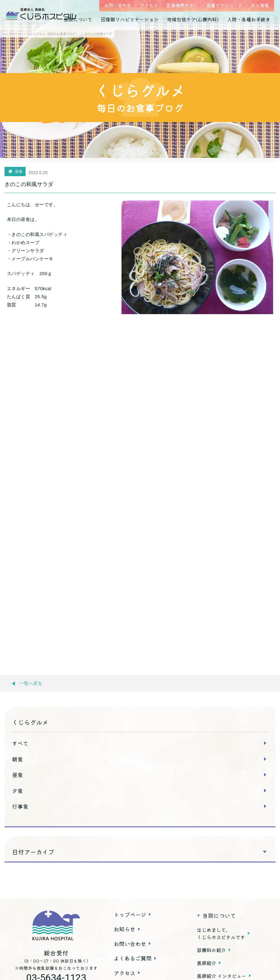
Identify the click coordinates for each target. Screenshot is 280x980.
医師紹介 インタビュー (222, 976)
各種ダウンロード (224, 5)
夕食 (17, 791)
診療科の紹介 (211, 950)
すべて (20, 743)
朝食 (17, 759)
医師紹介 (207, 963)
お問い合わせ (118, 5)
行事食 (20, 806)
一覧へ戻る (27, 683)
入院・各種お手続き (249, 19)
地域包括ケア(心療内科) (193, 19)
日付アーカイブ (33, 852)
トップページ (130, 914)
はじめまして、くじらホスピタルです (221, 933)
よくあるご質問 (133, 958)
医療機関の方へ (182, 5)
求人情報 (260, 5)
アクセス (149, 5)
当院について (78, 19)
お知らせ (125, 929)
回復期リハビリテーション (130, 19)
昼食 (17, 775)
